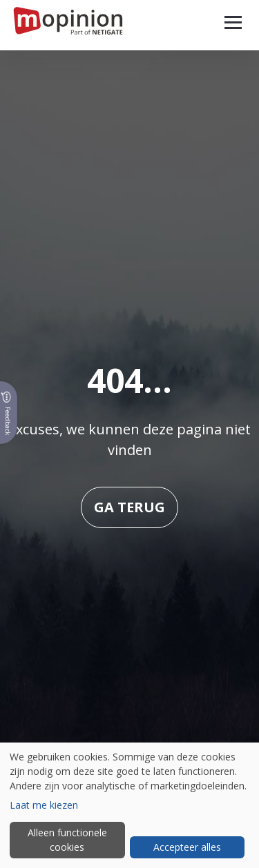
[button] (233, 22)
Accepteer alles (187, 847)
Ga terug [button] (129, 507)
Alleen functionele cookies (67, 840)
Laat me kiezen (44, 805)
